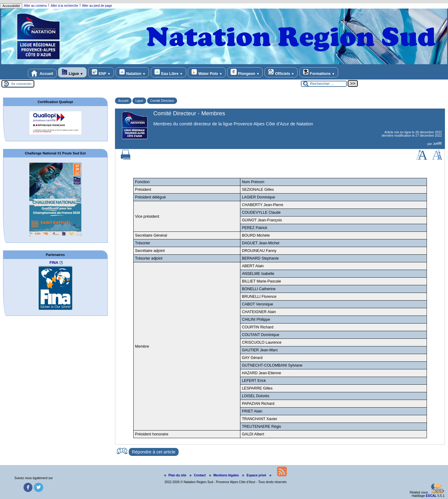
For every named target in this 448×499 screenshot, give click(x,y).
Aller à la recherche (65, 6)
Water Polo (207, 72)
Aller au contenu (35, 6)
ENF (101, 72)
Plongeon (245, 72)
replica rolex (206, 2)
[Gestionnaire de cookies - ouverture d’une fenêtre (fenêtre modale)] (437, 489)
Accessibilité (11, 6)
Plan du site (176, 475)
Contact (198, 475)
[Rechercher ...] (324, 84)
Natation (132, 72)
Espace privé (255, 475)
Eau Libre (168, 72)
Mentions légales (225, 475)
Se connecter (21, 84)
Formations (319, 72)
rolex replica (242, 2)
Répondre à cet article (154, 452)
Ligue (72, 72)
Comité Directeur (162, 101)
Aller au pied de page (97, 6)
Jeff (435, 144)
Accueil (42, 73)
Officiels (281, 72)
